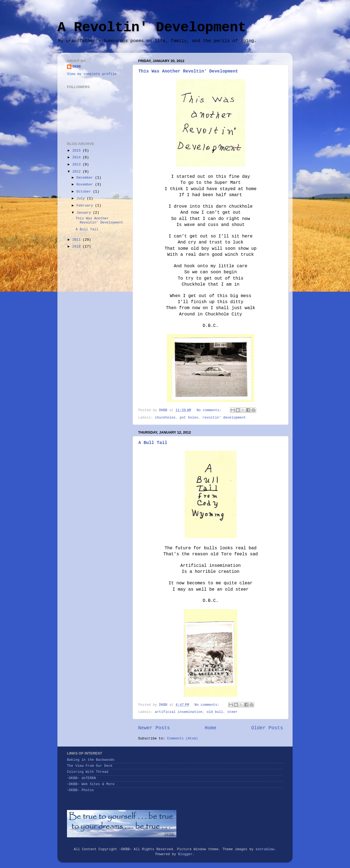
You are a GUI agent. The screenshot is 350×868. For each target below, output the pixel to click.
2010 (77, 247)
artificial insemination (179, 712)
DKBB (77, 67)
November (86, 185)
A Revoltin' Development (152, 27)
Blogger (185, 854)
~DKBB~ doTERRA (81, 778)
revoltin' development (224, 418)
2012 (77, 172)
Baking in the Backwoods (91, 760)
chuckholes (165, 418)
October (85, 192)
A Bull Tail (153, 443)
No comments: (210, 410)
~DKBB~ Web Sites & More (91, 784)
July (82, 199)
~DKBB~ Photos (80, 790)
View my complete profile (92, 74)
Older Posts (267, 728)
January (85, 213)
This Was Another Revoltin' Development (188, 71)
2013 (77, 165)
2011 (77, 240)
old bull (215, 712)
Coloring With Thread (88, 772)
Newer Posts (154, 728)
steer (232, 712)
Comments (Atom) (183, 739)
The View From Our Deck (90, 766)
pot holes (189, 418)
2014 (77, 158)
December (86, 178)
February (86, 206)
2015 (77, 151)
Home (211, 728)
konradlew (265, 849)
